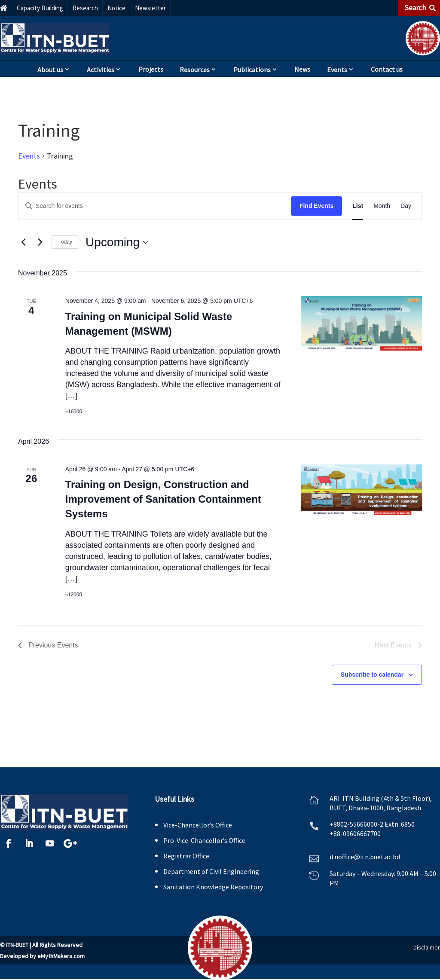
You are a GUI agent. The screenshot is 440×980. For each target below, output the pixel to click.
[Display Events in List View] (358, 206)
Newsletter (150, 8)
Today (65, 242)
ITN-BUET (17, 945)
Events (337, 70)
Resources (195, 70)
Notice (116, 8)
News (302, 69)
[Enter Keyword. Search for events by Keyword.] (155, 206)
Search (420, 8)
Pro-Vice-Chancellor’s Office (204, 840)
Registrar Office (186, 856)
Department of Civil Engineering (211, 871)
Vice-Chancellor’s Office (198, 825)
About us (50, 70)
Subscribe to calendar (372, 675)
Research (85, 8)
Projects (151, 69)
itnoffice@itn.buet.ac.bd (365, 857)
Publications (252, 70)
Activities (101, 70)
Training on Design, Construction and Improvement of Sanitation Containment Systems (163, 499)
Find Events (316, 206)
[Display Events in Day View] (406, 206)
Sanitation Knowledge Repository (213, 887)
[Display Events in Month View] (382, 206)
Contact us (387, 69)
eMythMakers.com (61, 956)
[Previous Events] (23, 242)
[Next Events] (40, 242)
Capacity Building (40, 8)
